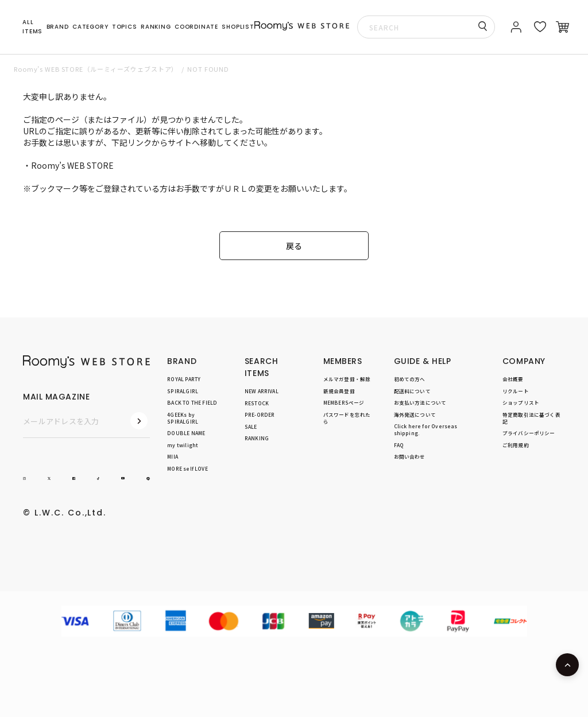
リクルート (516, 391)
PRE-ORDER (260, 414)
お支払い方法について (420, 402)
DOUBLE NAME (186, 433)
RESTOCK (257, 403)
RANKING (156, 27)
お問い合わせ (410, 456)
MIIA (173, 456)
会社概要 (513, 379)
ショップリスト (521, 402)
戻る (294, 246)
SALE (251, 427)
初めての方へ (410, 379)
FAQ (399, 445)
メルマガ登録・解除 (347, 379)
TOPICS (125, 27)
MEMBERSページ (344, 402)
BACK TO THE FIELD (192, 402)
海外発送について (415, 414)
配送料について (412, 391)
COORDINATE (196, 27)
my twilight (183, 445)
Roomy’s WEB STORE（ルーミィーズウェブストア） (96, 69)
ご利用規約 (516, 445)
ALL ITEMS (32, 27)
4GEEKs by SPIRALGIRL (183, 418)
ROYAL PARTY (184, 379)
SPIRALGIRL (183, 391)
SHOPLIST (238, 27)
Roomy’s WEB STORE (72, 165)
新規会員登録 (339, 391)
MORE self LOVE (187, 468)
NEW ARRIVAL (262, 391)
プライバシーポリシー (529, 433)
